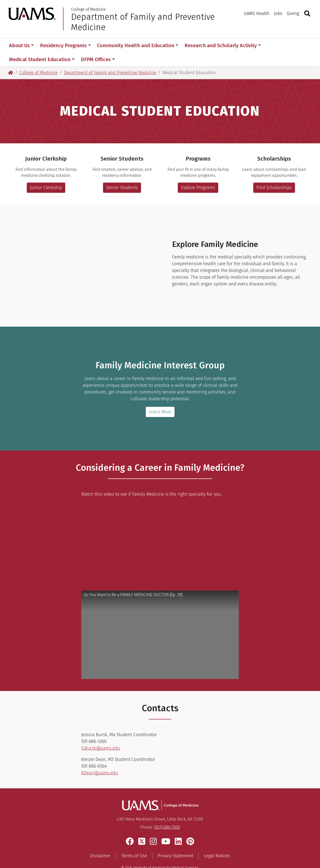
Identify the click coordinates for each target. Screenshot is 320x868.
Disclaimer (100, 842)
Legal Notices (217, 842)
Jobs (278, 13)
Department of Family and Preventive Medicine (143, 22)
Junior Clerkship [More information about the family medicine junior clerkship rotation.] (46, 174)
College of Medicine (88, 9)
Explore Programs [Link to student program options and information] (198, 174)
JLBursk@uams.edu (101, 734)
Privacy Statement (175, 842)
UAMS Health (257, 13)
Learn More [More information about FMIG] (160, 398)
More (275, 45)
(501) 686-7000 (167, 813)
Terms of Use (134, 842)
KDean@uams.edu (100, 759)
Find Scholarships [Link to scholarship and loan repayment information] (274, 174)
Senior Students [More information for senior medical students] (122, 174)
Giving (293, 13)
